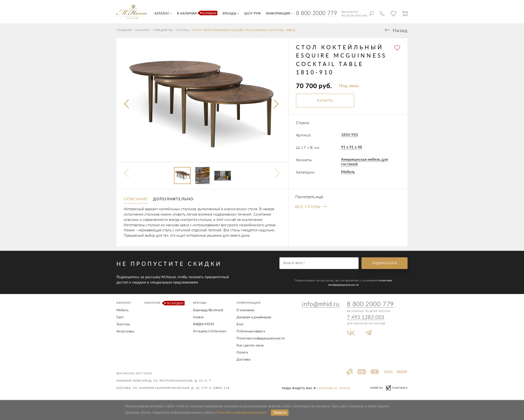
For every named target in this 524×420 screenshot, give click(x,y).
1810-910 (349, 136)
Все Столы (311, 208)
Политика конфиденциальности (261, 339)
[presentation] (127, 106)
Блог (240, 325)
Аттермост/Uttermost (210, 332)
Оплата (242, 353)
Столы (183, 31)
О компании (245, 311)
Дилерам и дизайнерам (254, 318)
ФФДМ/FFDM (204, 325)
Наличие (164, 304)
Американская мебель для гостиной (364, 163)
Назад (400, 31)
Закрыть (280, 412)
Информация (249, 304)
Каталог (143, 31)
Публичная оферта (251, 332)
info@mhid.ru (321, 305)
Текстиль (123, 325)
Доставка (243, 361)
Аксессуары (125, 332)
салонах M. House (334, 389)
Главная (124, 31)
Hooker (199, 318)
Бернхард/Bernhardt (208, 311)
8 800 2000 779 (316, 13)
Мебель (348, 173)
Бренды (200, 304)
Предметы (164, 31)
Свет (120, 318)
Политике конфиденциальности (241, 412)
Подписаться (385, 264)
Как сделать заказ (250, 346)
